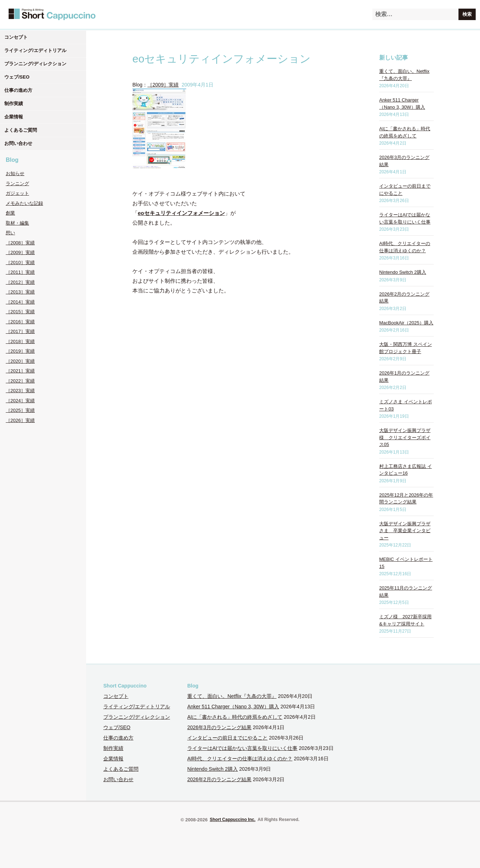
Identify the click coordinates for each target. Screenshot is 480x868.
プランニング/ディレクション (35, 64)
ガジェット (17, 193)
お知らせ (15, 173)
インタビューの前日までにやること (227, 738)
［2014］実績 (20, 302)
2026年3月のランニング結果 (219, 727)
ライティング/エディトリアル (35, 50)
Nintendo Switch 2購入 (403, 272)
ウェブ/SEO (17, 77)
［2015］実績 (20, 312)
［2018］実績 (20, 341)
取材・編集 (17, 223)
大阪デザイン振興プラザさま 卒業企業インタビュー (405, 531)
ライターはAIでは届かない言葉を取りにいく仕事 (242, 748)
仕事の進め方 (18, 90)
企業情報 (14, 117)
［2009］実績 (20, 252)
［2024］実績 (20, 401)
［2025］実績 (20, 410)
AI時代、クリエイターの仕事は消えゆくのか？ (240, 759)
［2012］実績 (20, 282)
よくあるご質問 (21, 130)
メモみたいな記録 (24, 203)
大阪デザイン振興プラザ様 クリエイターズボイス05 (405, 437)
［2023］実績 (20, 391)
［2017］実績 (20, 331)
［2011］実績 (20, 272)
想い (10, 233)
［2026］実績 (20, 420)
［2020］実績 (20, 361)
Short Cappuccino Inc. (233, 820)
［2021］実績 (20, 371)
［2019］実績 (20, 351)
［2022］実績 (20, 381)
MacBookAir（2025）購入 (406, 323)
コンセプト (16, 37)
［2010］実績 (20, 262)
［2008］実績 (20, 243)
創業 (10, 213)
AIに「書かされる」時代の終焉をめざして (235, 717)
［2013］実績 (20, 292)
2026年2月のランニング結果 (219, 779)
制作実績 (14, 104)
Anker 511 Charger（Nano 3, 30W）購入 (233, 707)
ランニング (17, 184)
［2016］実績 (20, 322)
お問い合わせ (18, 143)
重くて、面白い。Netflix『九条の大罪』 (232, 696)
